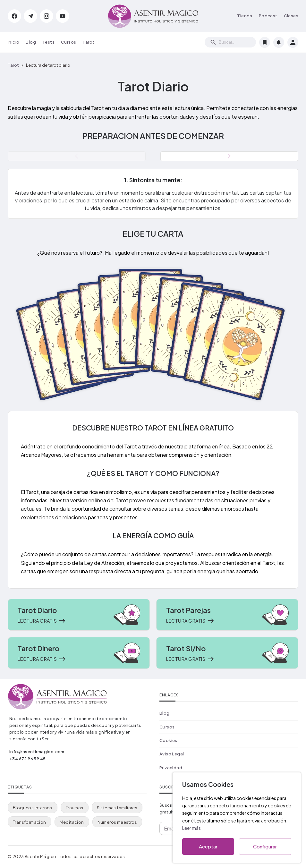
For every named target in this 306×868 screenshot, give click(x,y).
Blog (31, 42)
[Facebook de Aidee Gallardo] (14, 16)
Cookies (168, 740)
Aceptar (208, 847)
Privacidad (171, 768)
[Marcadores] (265, 42)
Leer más (191, 828)
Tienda (245, 16)
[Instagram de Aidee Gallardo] (47, 16)
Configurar (265, 847)
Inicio (13, 42)
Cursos (68, 42)
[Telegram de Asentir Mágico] (30, 16)
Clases (291, 16)
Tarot (88, 42)
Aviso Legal (172, 754)
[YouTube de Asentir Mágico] (63, 16)
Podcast (268, 16)
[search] (230, 42)
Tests (48, 42)
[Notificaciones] (279, 42)
